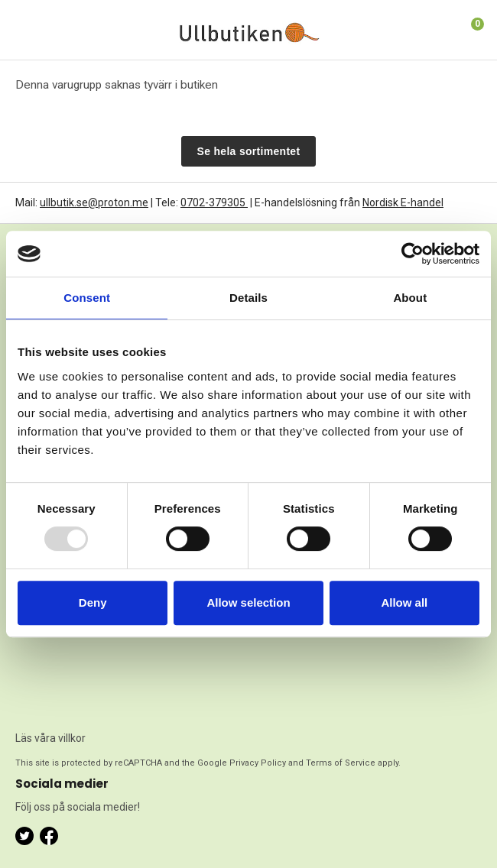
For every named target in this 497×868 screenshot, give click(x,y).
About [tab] (410, 298)
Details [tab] (248, 298)
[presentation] (78, 666)
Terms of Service (341, 763)
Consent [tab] (87, 298)
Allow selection (248, 602)
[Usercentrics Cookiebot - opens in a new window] (413, 254)
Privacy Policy (258, 763)
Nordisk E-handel (403, 202)
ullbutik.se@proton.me (94, 202)
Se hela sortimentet (249, 151)
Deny (93, 602)
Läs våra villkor (50, 738)
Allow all (404, 602)
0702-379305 (214, 202)
